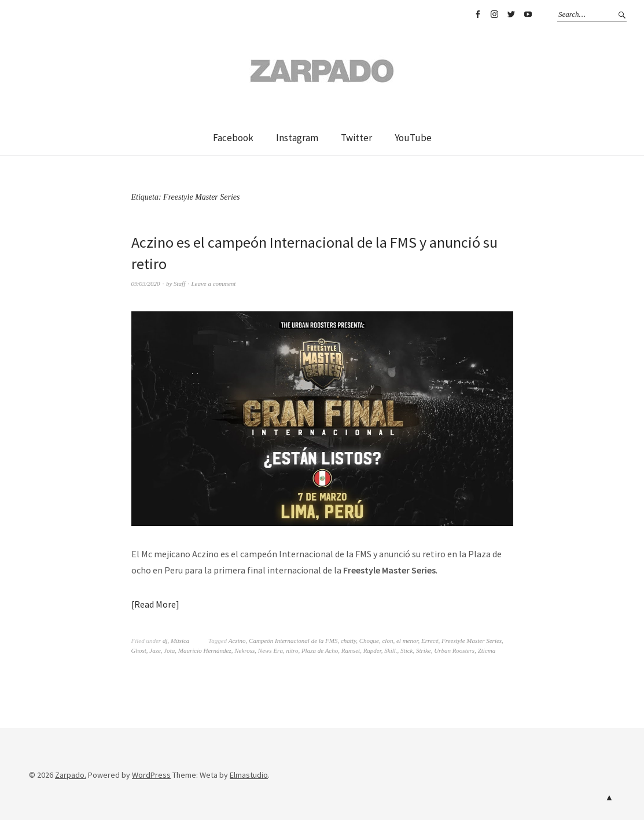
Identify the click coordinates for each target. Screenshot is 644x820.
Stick (406, 650)
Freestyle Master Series (472, 641)
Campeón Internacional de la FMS (293, 641)
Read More (155, 604)
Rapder (372, 650)
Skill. (391, 650)
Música (180, 641)
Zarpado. (71, 775)
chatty (348, 641)
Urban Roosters (454, 650)
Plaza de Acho (320, 650)
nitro (292, 650)
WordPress (151, 775)
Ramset (351, 650)
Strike (424, 650)
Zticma (487, 650)
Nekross (244, 650)
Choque (369, 641)
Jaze (155, 650)
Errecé (430, 641)
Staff (179, 284)
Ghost (139, 650)
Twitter (511, 14)
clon (387, 641)
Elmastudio (249, 775)
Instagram (494, 14)
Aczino (237, 641)
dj (165, 641)
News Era (271, 650)
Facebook (477, 14)
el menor (407, 641)
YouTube (528, 14)
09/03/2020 (146, 284)
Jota (169, 650)
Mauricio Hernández (205, 650)
